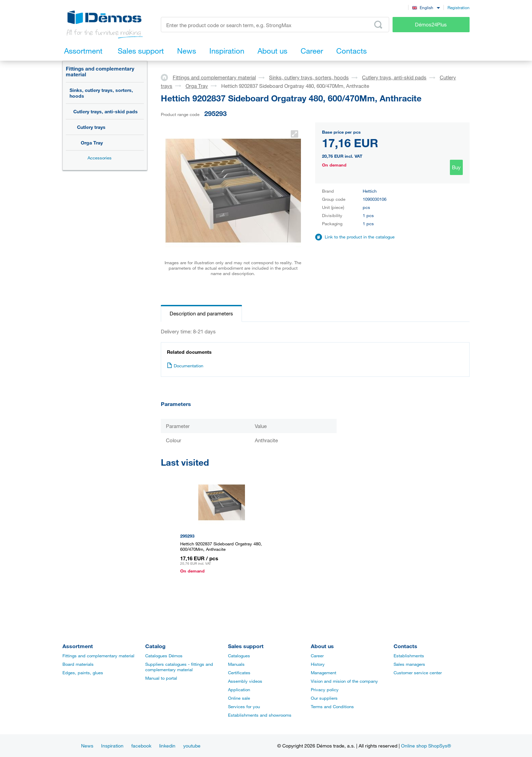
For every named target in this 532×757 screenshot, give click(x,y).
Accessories (100, 158)
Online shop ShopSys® (426, 746)
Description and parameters (201, 313)
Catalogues (239, 656)
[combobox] (426, 7)
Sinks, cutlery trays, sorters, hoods (101, 93)
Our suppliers (324, 698)
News (87, 746)
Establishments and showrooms (260, 715)
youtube (192, 746)
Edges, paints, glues (83, 673)
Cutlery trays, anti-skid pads (106, 111)
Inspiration (112, 746)
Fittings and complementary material (100, 71)
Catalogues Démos (164, 656)
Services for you (244, 706)
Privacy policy (325, 690)
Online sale (239, 698)
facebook (141, 746)
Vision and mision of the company (344, 681)
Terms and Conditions (332, 706)
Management (324, 673)
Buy (456, 167)
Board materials (78, 664)
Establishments (409, 656)
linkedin (167, 746)
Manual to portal (161, 678)
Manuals (236, 664)
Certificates (239, 673)
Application (239, 690)
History (318, 664)
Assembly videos (245, 681)
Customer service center (418, 673)
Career (317, 656)
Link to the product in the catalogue (360, 237)
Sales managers (409, 664)
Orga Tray (92, 143)
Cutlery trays (91, 127)
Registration (459, 7)
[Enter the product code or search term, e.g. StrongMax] (275, 25)
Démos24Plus (431, 24)
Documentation (185, 366)
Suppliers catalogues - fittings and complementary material (179, 667)
